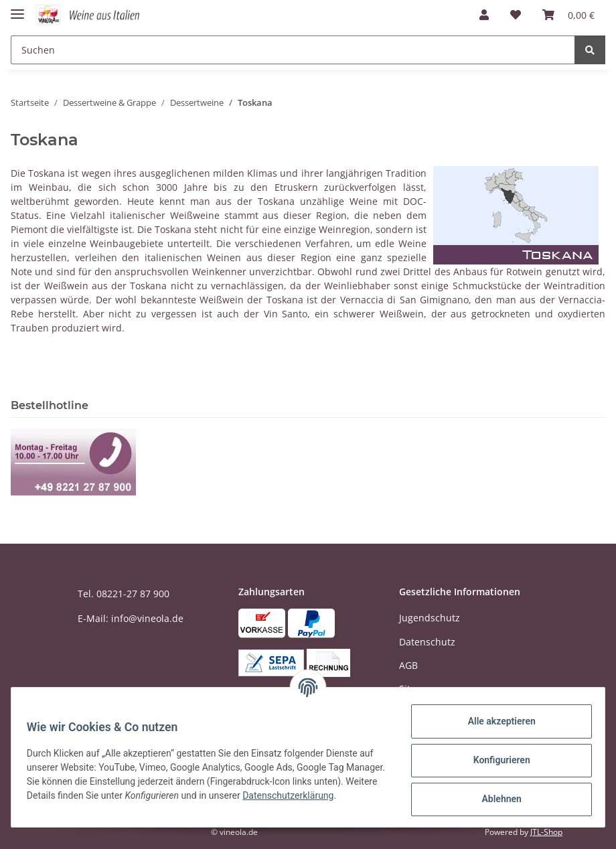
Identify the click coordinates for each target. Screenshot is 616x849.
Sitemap (417, 689)
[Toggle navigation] (17, 8)
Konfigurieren (495, 760)
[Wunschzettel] (516, 15)
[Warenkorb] (568, 15)
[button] (484, 15)
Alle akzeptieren (495, 721)
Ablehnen (495, 799)
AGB (408, 665)
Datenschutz (427, 642)
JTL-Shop (546, 832)
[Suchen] (293, 50)
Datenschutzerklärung (78, 802)
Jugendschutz (430, 618)
